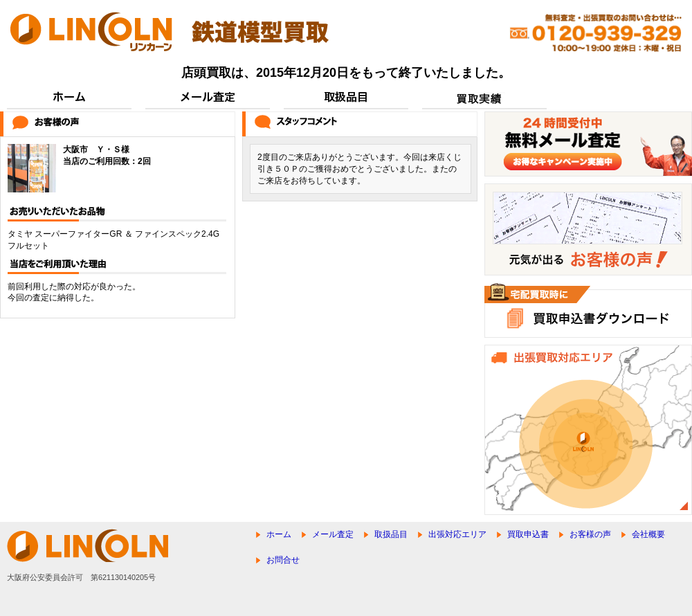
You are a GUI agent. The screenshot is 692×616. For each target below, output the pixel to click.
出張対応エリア (457, 534)
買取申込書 (528, 534)
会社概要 (648, 534)
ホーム (279, 534)
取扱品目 (391, 534)
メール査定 (333, 534)
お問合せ (283, 560)
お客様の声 (590, 534)
